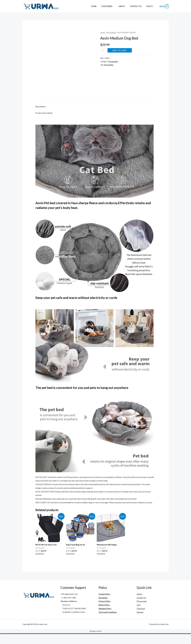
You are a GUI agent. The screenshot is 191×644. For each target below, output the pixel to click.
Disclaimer (103, 608)
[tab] (41, 117)
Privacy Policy (105, 612)
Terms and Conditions (108, 623)
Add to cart (120, 50)
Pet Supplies (111, 32)
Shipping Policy (105, 619)
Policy (150, 6)
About (125, 6)
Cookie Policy (104, 605)
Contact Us (138, 6)
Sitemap (140, 623)
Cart (139, 616)
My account (142, 612)
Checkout (141, 619)
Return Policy (104, 616)
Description (41, 117)
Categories (112, 6)
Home (100, 6)
